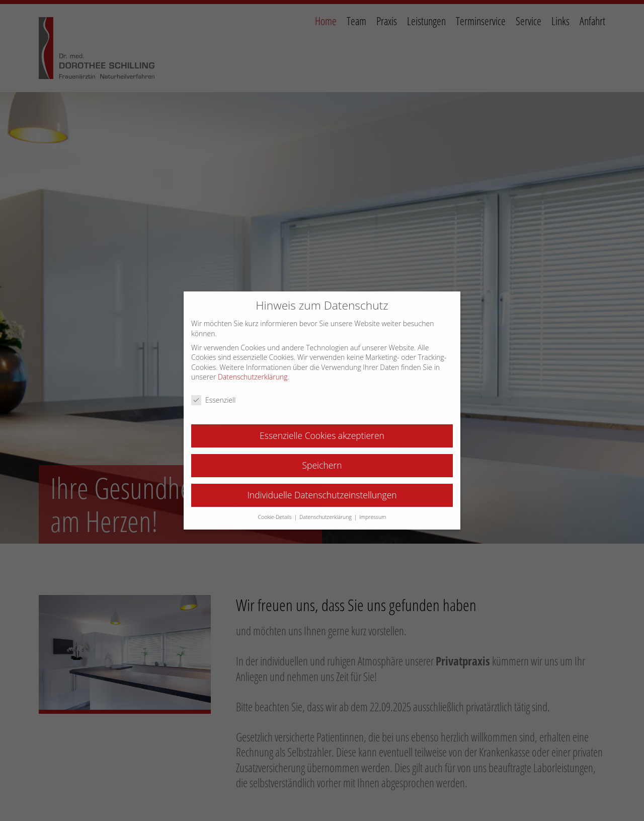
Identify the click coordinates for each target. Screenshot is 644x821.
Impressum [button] (373, 517)
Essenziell (213, 400)
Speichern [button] (322, 465)
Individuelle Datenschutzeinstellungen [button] (322, 495)
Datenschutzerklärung (253, 377)
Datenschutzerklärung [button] (326, 517)
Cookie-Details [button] (276, 517)
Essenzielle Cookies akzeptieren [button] (322, 435)
